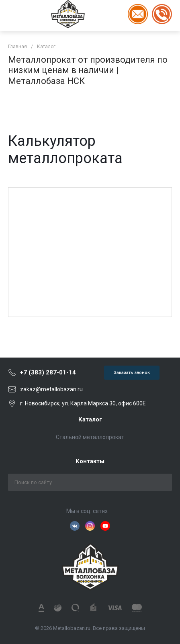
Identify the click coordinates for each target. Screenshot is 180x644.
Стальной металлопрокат (90, 437)
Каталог (90, 419)
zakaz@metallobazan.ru (51, 389)
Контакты (90, 461)
